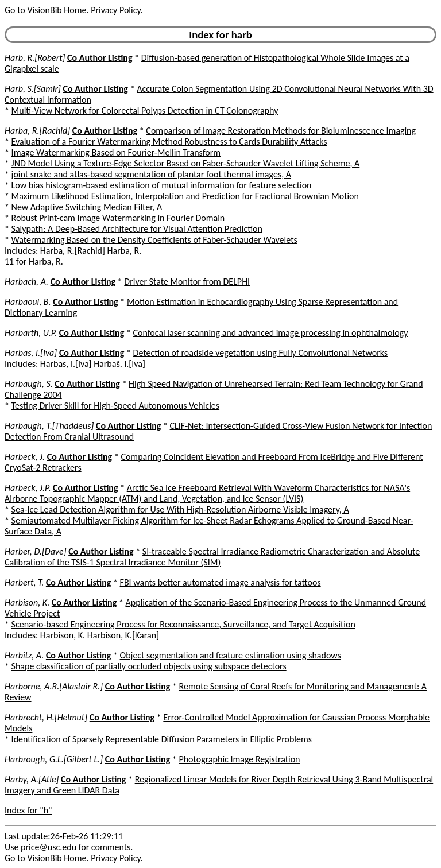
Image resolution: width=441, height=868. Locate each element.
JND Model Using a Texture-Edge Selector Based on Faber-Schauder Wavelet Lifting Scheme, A (186, 163)
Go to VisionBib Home (45, 10)
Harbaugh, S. (29, 384)
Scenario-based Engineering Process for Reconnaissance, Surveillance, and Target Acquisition (183, 624)
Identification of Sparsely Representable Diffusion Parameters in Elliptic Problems (162, 739)
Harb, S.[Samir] (33, 89)
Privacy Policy (115, 10)
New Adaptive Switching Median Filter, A (87, 207)
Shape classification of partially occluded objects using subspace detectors (149, 666)
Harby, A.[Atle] (32, 779)
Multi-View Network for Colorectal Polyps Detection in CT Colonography (145, 111)
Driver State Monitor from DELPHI (187, 282)
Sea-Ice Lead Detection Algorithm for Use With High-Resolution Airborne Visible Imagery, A (180, 509)
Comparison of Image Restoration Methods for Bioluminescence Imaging (281, 131)
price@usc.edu (49, 847)
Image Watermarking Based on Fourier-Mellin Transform (116, 152)
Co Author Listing (100, 58)
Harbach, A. (26, 282)
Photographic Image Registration (239, 759)
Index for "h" (28, 810)
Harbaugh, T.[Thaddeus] (49, 426)
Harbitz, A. (24, 655)
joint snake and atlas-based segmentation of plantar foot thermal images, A (151, 174)
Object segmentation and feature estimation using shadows (231, 655)
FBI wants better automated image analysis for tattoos (220, 582)
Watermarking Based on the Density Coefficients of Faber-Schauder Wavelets (154, 240)
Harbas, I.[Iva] (31, 353)
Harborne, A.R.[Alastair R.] (54, 686)
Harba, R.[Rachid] (37, 131)
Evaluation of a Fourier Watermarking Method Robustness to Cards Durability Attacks (169, 142)
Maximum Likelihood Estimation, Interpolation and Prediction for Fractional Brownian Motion (185, 196)
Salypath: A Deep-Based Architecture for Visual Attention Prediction (137, 229)
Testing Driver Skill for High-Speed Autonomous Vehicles (115, 406)
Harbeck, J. (25, 457)
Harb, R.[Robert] (35, 58)
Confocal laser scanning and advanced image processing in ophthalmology (270, 333)
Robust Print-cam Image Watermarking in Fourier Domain (118, 218)
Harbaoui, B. (28, 302)
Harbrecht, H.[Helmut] (46, 717)
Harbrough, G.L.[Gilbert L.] (54, 759)
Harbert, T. (24, 582)
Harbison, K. (27, 602)
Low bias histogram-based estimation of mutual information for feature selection (162, 185)
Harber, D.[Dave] (36, 551)
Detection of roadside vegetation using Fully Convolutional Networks (261, 353)
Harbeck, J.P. (28, 488)
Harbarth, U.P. (31, 333)
